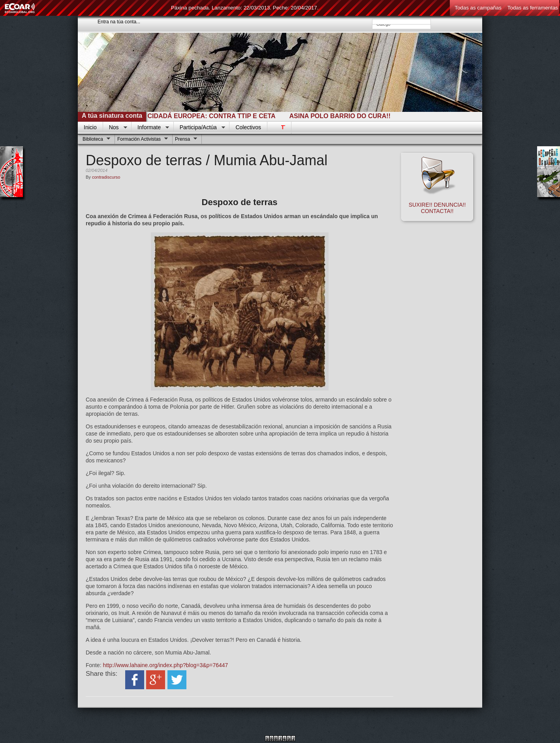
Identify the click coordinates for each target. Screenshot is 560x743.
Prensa (185, 140)
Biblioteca (95, 140)
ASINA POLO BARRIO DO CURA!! (342, 116)
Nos (115, 128)
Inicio (90, 127)
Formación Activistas (142, 140)
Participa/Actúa (199, 128)
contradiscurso (106, 177)
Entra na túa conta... (119, 22)
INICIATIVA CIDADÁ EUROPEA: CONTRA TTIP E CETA (197, 116)
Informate (150, 128)
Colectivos (248, 127)
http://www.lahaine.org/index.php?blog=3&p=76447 (166, 665)
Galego (401, 24)
